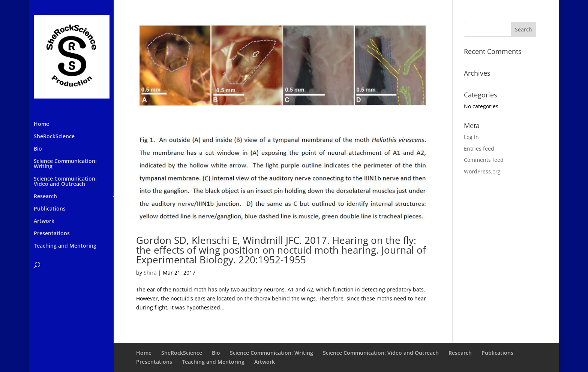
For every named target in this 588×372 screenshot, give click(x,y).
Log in (471, 137)
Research (45, 197)
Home (41, 124)
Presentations (52, 234)
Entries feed (479, 149)
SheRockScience (54, 137)
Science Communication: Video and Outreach (65, 182)
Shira (150, 273)
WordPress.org (482, 171)
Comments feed (484, 160)
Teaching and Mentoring (65, 246)
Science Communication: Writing (65, 164)
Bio (38, 149)
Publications (50, 209)
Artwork (44, 221)
